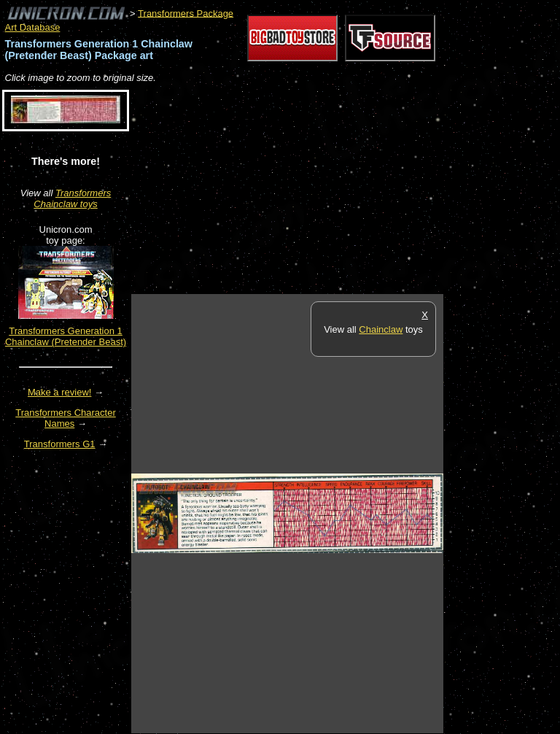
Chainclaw (381, 329)
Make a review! (59, 392)
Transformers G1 (60, 444)
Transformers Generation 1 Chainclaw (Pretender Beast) (66, 336)
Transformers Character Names (66, 418)
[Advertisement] (302, 190)
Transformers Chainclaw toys (72, 198)
